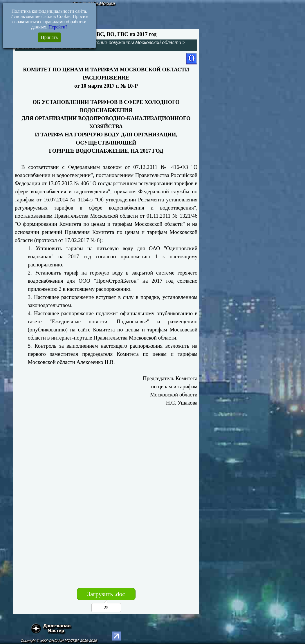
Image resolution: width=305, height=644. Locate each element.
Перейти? (58, 27)
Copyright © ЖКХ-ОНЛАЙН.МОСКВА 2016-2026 (59, 641)
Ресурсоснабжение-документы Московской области (123, 43)
